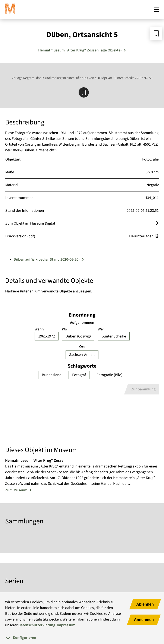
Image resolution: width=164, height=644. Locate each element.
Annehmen (144, 620)
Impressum (66, 625)
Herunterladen (144, 236)
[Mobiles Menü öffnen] (156, 9)
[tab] (82, 638)
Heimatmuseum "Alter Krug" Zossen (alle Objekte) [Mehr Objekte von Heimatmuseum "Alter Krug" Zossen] (80, 50)
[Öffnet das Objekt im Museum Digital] (157, 223)
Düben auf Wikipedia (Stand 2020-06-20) (47, 259)
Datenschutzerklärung (37, 625)
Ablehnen (145, 604)
